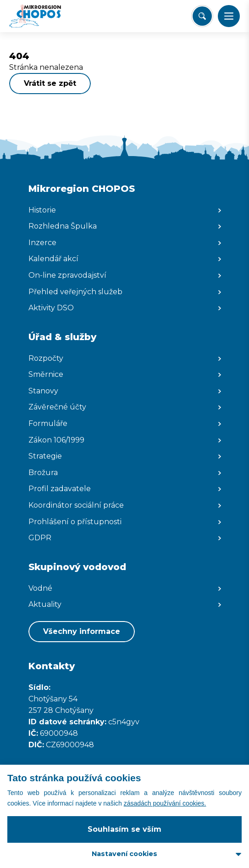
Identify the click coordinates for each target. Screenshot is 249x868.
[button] (229, 16)
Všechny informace (82, 631)
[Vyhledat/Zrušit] (202, 16)
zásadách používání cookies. (165, 803)
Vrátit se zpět (50, 83)
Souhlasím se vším (124, 829)
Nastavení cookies (124, 854)
